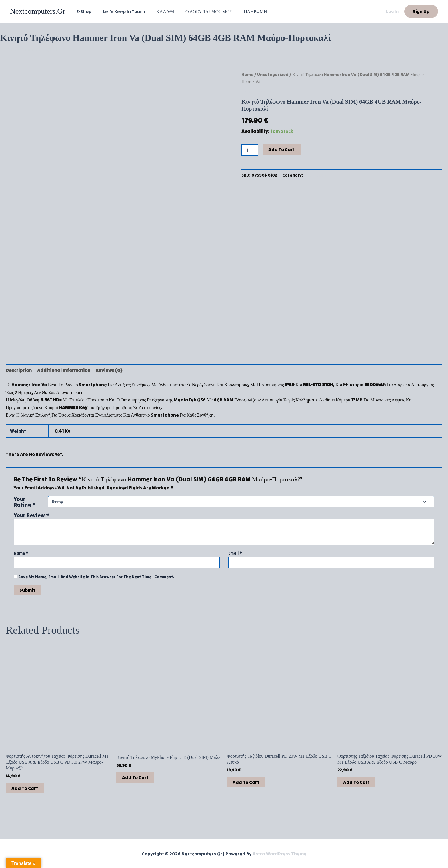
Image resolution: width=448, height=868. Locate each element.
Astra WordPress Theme (280, 854)
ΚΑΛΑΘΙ (160, 11)
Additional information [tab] (64, 368)
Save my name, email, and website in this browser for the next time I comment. (96, 575)
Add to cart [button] (25, 786)
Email (235, 551)
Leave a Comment (20, 49)
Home (247, 74)
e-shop (83, 11)
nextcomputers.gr (38, 11)
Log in (392, 11)
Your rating (25, 499)
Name (21, 551)
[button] (421, 11)
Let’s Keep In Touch (121, 11)
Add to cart (282, 149)
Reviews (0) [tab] (109, 368)
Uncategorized (273, 74)
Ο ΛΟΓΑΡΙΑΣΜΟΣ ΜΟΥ (202, 11)
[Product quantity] (250, 150)
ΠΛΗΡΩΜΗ (246, 11)
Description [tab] (19, 368)
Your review (31, 513)
